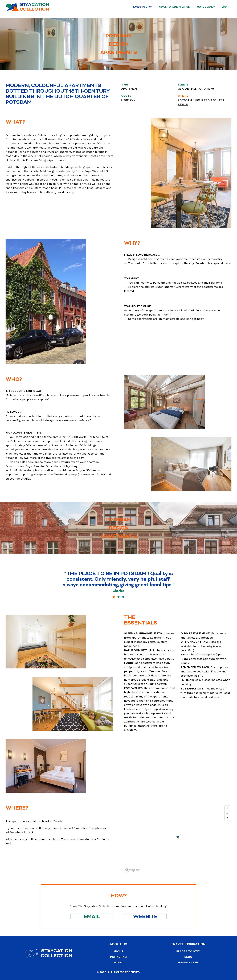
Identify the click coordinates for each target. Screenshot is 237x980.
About (118, 951)
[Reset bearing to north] (227, 818)
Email (92, 917)
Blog (188, 957)
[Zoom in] (227, 808)
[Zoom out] (227, 813)
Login (226, 7)
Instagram (118, 957)
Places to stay (142, 7)
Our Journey (206, 7)
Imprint (119, 963)
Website (145, 917)
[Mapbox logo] (133, 870)
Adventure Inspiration (174, 7)
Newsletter (188, 963)
